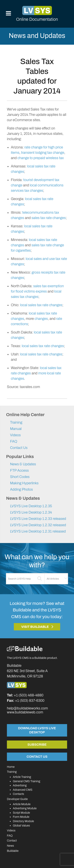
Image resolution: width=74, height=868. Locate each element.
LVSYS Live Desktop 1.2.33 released (38, 519)
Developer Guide (17, 799)
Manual (16, 429)
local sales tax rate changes (41, 305)
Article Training (22, 777)
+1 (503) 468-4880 (29, 695)
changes (41, 319)
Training (16, 422)
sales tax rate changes (49, 218)
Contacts (18, 794)
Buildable (13, 851)
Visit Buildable (35, 627)
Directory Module (23, 821)
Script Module (21, 813)
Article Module (22, 804)
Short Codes (20, 477)
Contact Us (19, 448)
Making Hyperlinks (24, 483)
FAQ (14, 441)
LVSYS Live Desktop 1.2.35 (31, 506)
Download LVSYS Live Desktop (37, 730)
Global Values (21, 825)
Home (11, 767)
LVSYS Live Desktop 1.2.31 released (38, 531)
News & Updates (23, 464)
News (10, 846)
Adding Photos (21, 489)
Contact (12, 841)
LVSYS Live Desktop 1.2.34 (31, 512)
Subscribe (37, 744)
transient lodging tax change (43, 153)
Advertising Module (25, 808)
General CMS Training (26, 781)
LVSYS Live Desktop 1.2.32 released (38, 525)
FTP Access (19, 470)
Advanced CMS (23, 790)
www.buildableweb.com (25, 712)
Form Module (21, 817)
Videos (15, 435)
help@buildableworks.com (27, 708)
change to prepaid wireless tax (41, 158)
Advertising (20, 785)
